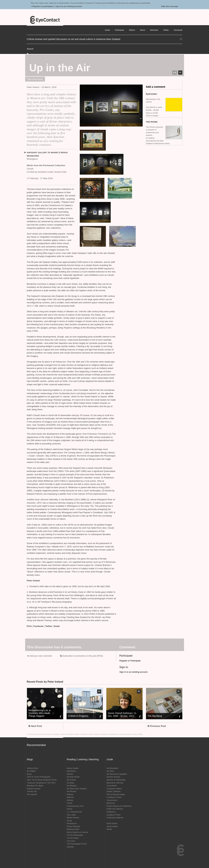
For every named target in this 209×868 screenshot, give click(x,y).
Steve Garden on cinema (78, 832)
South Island (112, 826)
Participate (119, 30)
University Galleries (115, 818)
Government (112, 800)
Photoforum (72, 823)
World (109, 829)
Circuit (70, 803)
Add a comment (156, 87)
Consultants (112, 786)
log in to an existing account (69, 6)
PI (180, 72)
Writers (132, 30)
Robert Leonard (34, 788)
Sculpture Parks (114, 815)
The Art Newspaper (75, 835)
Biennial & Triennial (115, 783)
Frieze (70, 809)
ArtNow (70, 800)
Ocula (69, 820)
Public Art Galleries (115, 809)
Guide (107, 30)
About (143, 30)
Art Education (113, 768)
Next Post (35, 726)
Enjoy (29, 774)
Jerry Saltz (71, 815)
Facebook (38, 626)
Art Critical (71, 780)
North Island (112, 823)
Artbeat (70, 794)
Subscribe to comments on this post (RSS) (83, 656)
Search (30, 49)
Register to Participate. (130, 661)
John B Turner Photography (39, 777)
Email (57, 626)
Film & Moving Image (116, 794)
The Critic (71, 841)
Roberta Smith (73, 829)
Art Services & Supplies (117, 774)
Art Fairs (110, 771)
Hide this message (170, 6)
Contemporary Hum (75, 806)
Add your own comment (41, 656)
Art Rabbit (31, 771)
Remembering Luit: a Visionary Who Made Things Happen (39, 713)
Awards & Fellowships (116, 780)
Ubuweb (70, 847)
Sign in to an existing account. (134, 672)
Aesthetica (71, 771)
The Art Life (32, 791)
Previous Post (157, 726)
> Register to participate (42, 6)
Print (29, 626)
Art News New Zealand (77, 788)
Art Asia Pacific (73, 777)
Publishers (111, 812)
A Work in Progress (78, 716)
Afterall (70, 774)
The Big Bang (155, 716)
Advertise (154, 30)
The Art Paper (73, 838)
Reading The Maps (35, 786)
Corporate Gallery (114, 788)
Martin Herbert (73, 818)
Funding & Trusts (114, 797)
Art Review (72, 791)
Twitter (49, 626)
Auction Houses (114, 777)
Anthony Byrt (33, 768)
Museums (111, 803)
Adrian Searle (73, 768)
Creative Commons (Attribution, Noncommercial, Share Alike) (118, 734)
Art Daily (70, 783)
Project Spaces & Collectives (119, 806)
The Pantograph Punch (77, 844)
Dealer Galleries (114, 791)
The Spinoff (32, 794)
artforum (70, 797)
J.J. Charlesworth (74, 812)
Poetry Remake (74, 826)
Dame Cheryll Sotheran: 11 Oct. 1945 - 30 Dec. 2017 (122, 715)
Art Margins (72, 786)
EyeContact (45, 20)
